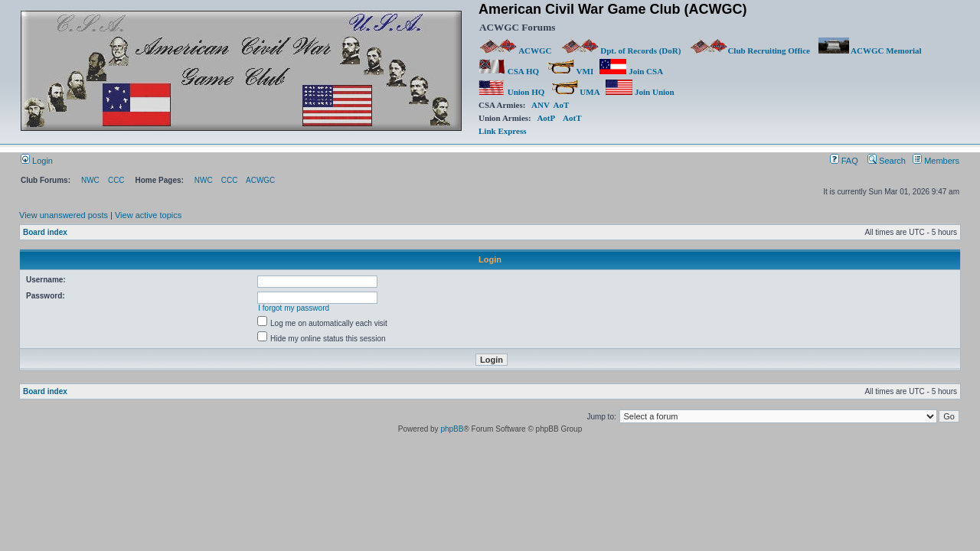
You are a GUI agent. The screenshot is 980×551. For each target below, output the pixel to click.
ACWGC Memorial (870, 51)
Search (887, 161)
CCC (116, 180)
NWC (90, 180)
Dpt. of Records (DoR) (621, 51)
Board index (45, 232)
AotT (572, 118)
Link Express (502, 131)
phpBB (452, 429)
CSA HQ (509, 71)
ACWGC (516, 51)
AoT (562, 105)
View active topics (148, 215)
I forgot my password (294, 308)
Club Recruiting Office (750, 51)
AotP (546, 118)
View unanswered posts (64, 215)
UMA (575, 92)
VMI (570, 71)
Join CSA (631, 71)
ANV (541, 105)
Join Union (641, 92)
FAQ (844, 161)
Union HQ (511, 92)
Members (936, 161)
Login (37, 161)
